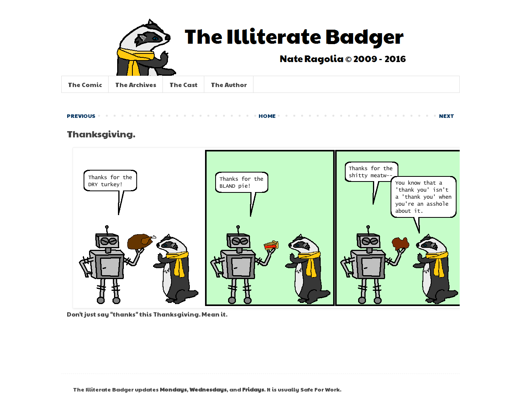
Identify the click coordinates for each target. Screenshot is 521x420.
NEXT (447, 116)
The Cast (184, 85)
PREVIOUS (81, 116)
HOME (267, 116)
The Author (229, 85)
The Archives (136, 85)
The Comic (85, 85)
